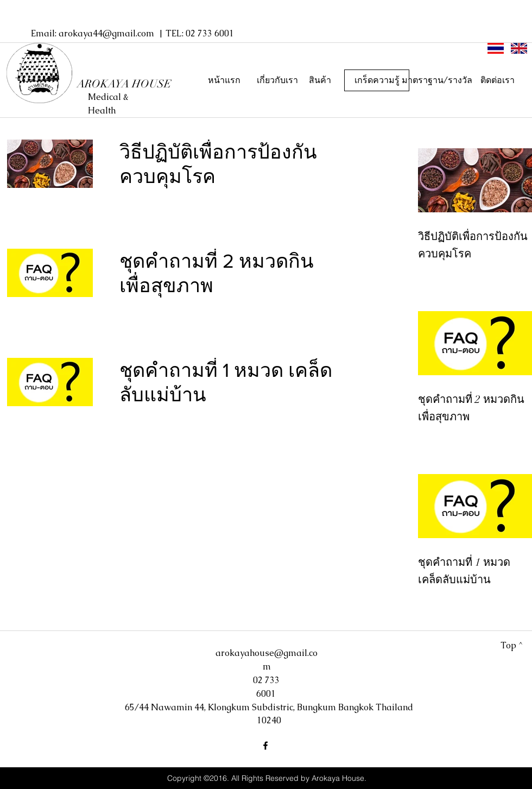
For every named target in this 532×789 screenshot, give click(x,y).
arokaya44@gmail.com (106, 33)
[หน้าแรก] (224, 80)
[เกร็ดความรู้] (377, 80)
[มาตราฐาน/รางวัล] (437, 80)
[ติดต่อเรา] (497, 80)
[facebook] (265, 746)
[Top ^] (512, 646)
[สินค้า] (320, 80)
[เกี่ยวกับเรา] (277, 80)
